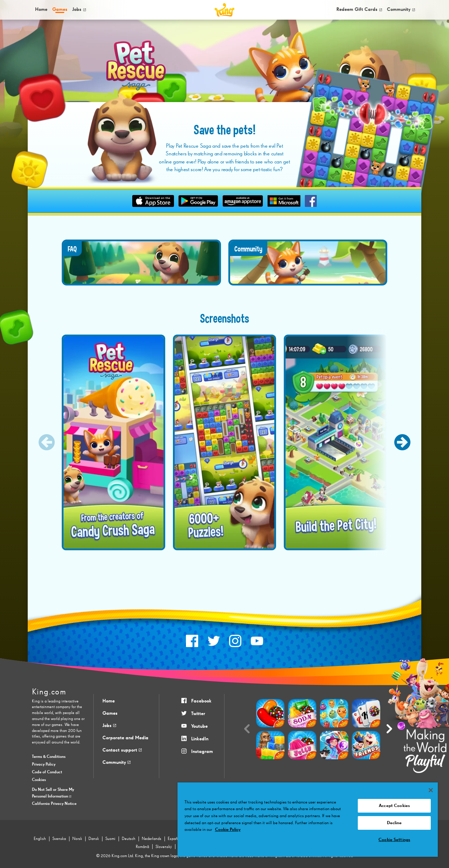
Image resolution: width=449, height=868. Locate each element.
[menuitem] (41, 10)
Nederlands (152, 839)
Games (110, 713)
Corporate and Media (125, 738)
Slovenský (164, 847)
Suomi (110, 839)
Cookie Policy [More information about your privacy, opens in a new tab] (228, 830)
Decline (394, 823)
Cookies (39, 780)
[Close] (431, 790)
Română (142, 847)
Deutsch (129, 839)
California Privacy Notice (54, 804)
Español (174, 839)
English (40, 839)
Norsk (77, 839)
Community (401, 9)
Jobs (79, 9)
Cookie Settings (394, 840)
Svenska (59, 839)
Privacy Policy (44, 765)
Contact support (122, 750)
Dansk (94, 839)
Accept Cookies (394, 806)
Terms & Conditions (49, 757)
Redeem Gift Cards (359, 9)
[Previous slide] (47, 442)
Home (41, 9)
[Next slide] (402, 442)
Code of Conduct (47, 772)
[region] (308, 820)
